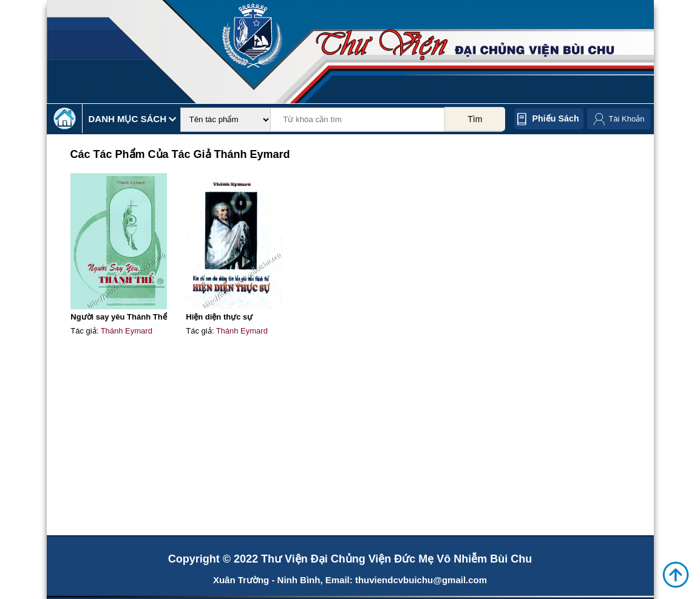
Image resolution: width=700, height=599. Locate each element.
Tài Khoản (626, 119)
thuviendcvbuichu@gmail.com (421, 580)
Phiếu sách (556, 118)
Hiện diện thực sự (219, 317)
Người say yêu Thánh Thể (118, 317)
